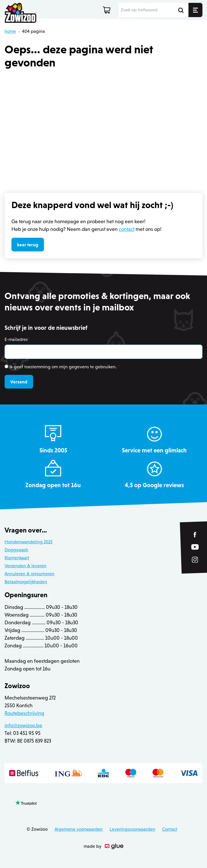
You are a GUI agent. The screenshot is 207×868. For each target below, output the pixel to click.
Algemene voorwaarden (79, 829)
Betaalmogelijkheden (26, 582)
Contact (170, 829)
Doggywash (16, 550)
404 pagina (33, 31)
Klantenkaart (17, 558)
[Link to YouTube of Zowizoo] (195, 547)
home (10, 31)
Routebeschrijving (24, 713)
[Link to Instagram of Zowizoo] (195, 560)
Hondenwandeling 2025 (29, 542)
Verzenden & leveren (26, 566)
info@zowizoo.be (23, 725)
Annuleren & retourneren (30, 574)
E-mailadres (17, 339)
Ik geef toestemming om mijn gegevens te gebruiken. (65, 367)
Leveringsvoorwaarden (132, 829)
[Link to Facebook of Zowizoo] (195, 535)
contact (127, 229)
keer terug (28, 245)
